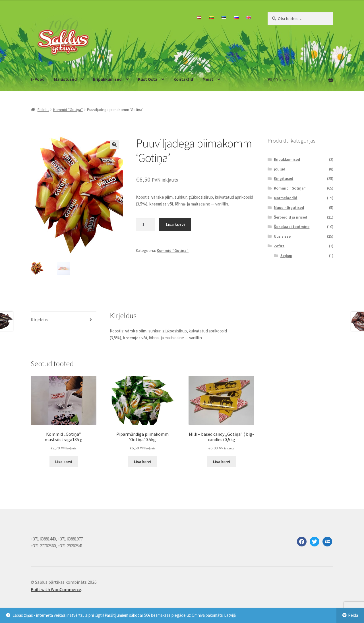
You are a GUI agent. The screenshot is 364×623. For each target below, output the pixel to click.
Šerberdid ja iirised (290, 217)
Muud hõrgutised (289, 207)
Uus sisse (282, 236)
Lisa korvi (175, 224)
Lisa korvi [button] (64, 462)
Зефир (286, 256)
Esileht (43, 110)
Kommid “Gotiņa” (68, 110)
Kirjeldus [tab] (39, 320)
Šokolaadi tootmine (292, 227)
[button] (114, 145)
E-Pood (38, 79)
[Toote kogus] (146, 225)
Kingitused (284, 178)
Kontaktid (183, 79)
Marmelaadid (286, 198)
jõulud (280, 169)
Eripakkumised (107, 79)
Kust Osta (148, 79)
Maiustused (65, 79)
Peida (353, 615)
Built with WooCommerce (56, 590)
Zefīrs (279, 246)
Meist (208, 79)
